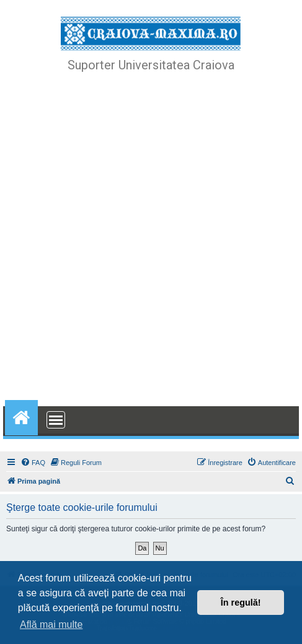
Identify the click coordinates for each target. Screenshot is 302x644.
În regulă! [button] (241, 603)
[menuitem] (33, 463)
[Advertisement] (151, 241)
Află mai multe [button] (51, 624)
